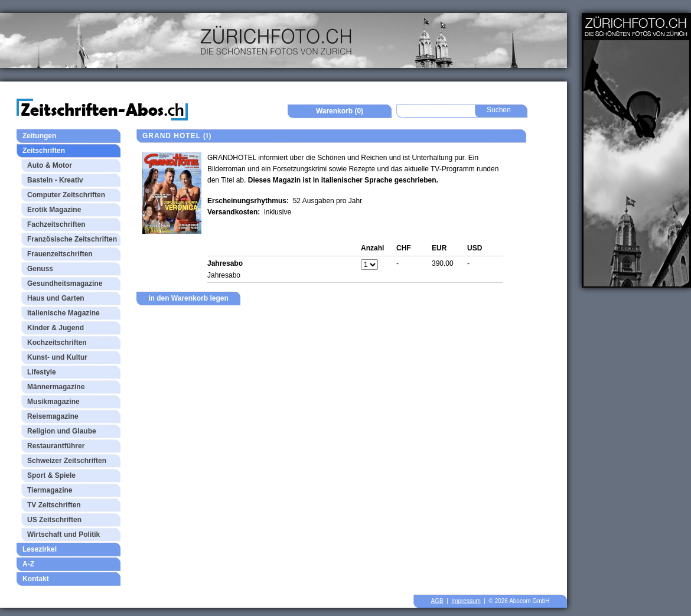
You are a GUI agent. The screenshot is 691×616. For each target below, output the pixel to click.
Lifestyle (42, 372)
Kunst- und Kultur (57, 357)
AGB (437, 601)
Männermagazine (56, 387)
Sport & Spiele (51, 475)
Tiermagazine (50, 490)
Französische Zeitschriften (72, 239)
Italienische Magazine (63, 313)
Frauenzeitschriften (60, 254)
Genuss (40, 269)
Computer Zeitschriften (66, 195)
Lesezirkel (40, 549)
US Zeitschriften (54, 520)
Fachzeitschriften (56, 224)
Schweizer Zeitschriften (67, 461)
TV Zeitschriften (54, 505)
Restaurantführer (56, 446)
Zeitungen (39, 136)
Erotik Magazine (54, 210)
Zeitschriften (44, 151)
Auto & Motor (50, 165)
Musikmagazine (53, 402)
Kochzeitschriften (57, 343)
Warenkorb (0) (340, 111)
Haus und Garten (56, 298)
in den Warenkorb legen (188, 298)
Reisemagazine (53, 416)
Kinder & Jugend (56, 328)
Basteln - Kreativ (55, 180)
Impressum (466, 601)
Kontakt (36, 579)
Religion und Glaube (62, 431)
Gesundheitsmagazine (65, 283)
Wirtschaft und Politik (63, 534)
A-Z (28, 564)
